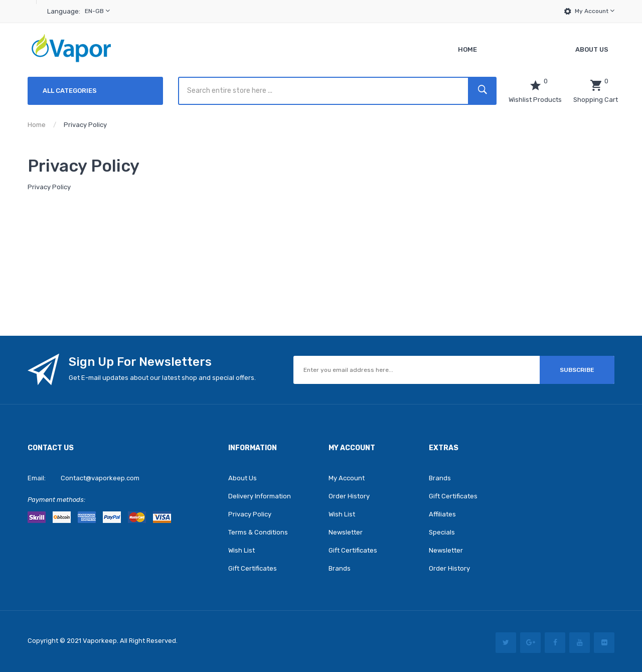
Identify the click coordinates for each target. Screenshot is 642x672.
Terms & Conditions (258, 532)
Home (37, 125)
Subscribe (577, 370)
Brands (340, 568)
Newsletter (346, 532)
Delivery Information (260, 496)
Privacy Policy (85, 125)
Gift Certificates (253, 568)
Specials (442, 532)
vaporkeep (100, 641)
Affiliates (442, 514)
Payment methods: (56, 500)
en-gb (97, 11)
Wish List (242, 550)
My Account (595, 11)
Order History (349, 496)
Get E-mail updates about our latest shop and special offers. (162, 378)
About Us (243, 478)
